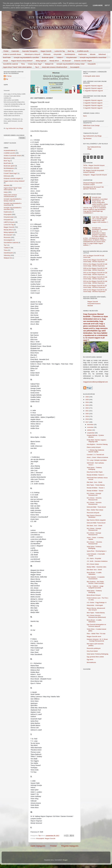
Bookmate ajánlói (48, 58)
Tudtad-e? (60, 58)
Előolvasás (47, 54)
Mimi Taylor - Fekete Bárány (96, 485)
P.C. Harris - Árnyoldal (94, 558)
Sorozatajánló (75, 67)
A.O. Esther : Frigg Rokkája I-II (97, 603)
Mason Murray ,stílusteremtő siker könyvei (96, 609)
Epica (85, 116)
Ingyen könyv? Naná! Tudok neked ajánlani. (18, 67)
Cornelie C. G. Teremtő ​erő (95, 455)
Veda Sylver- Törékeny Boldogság (94, 547)
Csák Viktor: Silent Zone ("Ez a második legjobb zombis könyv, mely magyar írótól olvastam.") (100, 220)
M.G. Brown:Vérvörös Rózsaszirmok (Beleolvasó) (96, 616)
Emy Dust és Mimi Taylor (95, 472)
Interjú (6, 192)
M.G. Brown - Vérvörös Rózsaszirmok (94, 499)
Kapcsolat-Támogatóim (30, 51)
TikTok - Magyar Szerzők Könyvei (94, 165)
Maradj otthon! (54, 61)
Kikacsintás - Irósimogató (95, 605)
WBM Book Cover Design (91, 125)
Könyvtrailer (58, 54)
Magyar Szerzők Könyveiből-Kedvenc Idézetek (94, 304)
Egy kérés (90, 660)
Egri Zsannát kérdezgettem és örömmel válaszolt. (96, 625)
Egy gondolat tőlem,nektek (95, 657)
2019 (87, 416)
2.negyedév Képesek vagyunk (93, 103)
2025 (87, 400)
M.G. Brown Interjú (93, 564)
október (90, 430)
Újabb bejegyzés (38, 846)
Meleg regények (41, 61)
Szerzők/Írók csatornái (11, 64)
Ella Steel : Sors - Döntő (95, 482)
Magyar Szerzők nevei (94, 636)
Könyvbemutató (72, 58)
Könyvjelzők (92, 64)
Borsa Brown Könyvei (94, 595)
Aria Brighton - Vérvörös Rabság (97, 444)
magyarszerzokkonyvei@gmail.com (96, 382)
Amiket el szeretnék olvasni (12, 54)
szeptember (91, 433)
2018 (87, 419)
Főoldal (6, 51)
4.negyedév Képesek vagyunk (93, 108)
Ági (7, 79)
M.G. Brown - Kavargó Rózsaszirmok (94, 494)
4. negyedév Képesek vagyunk (93, 91)
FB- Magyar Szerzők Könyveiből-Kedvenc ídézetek (94, 171)
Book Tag (71, 51)
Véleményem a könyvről (32, 54)
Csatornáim (15, 51)
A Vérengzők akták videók (91, 76)
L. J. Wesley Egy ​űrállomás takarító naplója (96, 451)
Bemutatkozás (91, 662)
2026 (87, 397)
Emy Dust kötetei (92, 651)
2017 (87, 422)
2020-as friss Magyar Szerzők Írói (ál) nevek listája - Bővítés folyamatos (95, 269)
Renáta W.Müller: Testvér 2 (95, 475)
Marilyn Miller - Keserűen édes (97, 567)
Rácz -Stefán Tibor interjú (95, 510)
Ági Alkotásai (87, 138)
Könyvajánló (40, 838)
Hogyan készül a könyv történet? (14, 181)
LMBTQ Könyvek (9, 222)
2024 (87, 402)
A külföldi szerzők (83, 51)
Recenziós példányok (94, 648)
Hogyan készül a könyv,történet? (22, 61)
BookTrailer (7, 58)
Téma (23, 64)
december (91, 425)
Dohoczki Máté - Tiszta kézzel (96, 507)
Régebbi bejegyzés (70, 846)
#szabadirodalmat (9, 150)
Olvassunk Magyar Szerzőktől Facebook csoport (93, 184)
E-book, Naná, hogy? (35, 64)
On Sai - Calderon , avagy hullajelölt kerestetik (95, 587)
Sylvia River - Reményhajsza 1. (97, 551)
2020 (87, 414)
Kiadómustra (83, 54)
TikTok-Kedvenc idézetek (91, 168)
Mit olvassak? (67, 61)
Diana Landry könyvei (94, 447)
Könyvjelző (7, 220)
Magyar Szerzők (46, 51)
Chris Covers (87, 128)
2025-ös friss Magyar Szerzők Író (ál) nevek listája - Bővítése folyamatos (95, 291)
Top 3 (37, 67)
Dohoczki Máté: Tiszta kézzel (96, 523)
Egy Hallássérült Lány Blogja (15, 128)
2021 (87, 411)
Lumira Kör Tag (60, 51)
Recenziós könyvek (93, 513)
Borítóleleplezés (70, 54)
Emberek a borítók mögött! (83, 61)
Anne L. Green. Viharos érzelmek (97, 457)
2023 (87, 405)
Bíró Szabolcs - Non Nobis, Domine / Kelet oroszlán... (96, 582)
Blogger (65, 860)
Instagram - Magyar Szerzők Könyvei (95, 175)
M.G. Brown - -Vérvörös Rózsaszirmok (94, 543)
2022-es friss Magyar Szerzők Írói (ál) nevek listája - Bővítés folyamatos (95, 278)
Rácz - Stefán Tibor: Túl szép (96, 634)
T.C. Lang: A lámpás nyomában (97, 460)
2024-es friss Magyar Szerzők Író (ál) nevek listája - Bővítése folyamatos (95, 286)
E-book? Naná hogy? (11, 173)
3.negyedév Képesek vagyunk (93, 88)
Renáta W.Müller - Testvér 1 (96, 488)
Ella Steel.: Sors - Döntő (95, 526)
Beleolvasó (102, 54)
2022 (87, 408)
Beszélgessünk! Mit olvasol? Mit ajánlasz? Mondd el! (93, 188)
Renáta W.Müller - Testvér (95, 491)
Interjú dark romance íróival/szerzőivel (55, 67)
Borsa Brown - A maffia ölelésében (94, 573)
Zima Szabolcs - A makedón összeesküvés (96, 578)
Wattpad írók (49, 64)
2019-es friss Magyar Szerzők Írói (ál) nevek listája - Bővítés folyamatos (95, 265)
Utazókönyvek (8, 253)
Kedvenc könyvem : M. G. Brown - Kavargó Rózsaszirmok (97, 640)
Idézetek (93, 54)
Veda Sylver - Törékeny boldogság (94, 468)
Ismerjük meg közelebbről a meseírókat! (93, 58)
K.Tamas (9, 76)
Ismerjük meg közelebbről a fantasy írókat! (71, 64)
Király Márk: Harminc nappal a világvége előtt (96, 441)
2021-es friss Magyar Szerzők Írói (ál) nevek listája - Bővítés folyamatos (95, 273)
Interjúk (6, 61)
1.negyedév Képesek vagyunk (93, 86)
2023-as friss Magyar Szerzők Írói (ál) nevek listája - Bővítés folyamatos (95, 282)
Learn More (98, 5)
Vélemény (7, 255)
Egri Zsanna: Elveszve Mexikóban (94, 516)
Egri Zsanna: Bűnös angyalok (96, 520)
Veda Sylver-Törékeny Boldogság (97, 654)
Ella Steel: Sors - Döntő (94, 570)
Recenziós (7, 237)
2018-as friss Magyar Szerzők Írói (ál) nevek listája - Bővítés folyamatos (95, 261)
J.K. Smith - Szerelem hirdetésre (97, 561)
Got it (107, 5)
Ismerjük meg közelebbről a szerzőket (26, 58)
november (91, 427)
